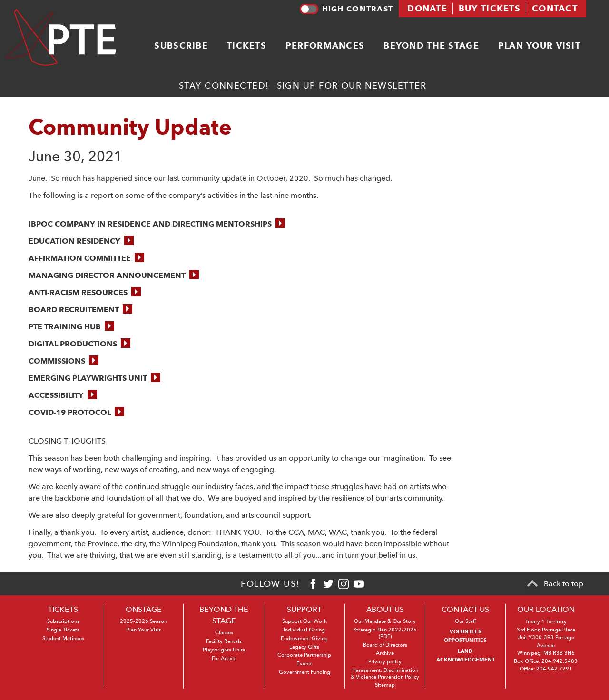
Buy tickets (490, 8)
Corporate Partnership (304, 655)
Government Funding (304, 672)
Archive (385, 653)
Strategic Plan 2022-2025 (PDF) (385, 633)
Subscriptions (63, 621)
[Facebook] (313, 584)
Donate (427, 8)
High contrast (346, 9)
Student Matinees (63, 638)
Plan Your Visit (143, 630)
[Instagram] (344, 584)
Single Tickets (63, 630)
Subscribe (181, 45)
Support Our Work (304, 621)
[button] (157, 224)
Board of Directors (385, 645)
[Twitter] (328, 584)
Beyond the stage (431, 45)
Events (304, 664)
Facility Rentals (224, 641)
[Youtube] (359, 584)
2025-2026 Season (143, 621)
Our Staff (465, 621)
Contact (555, 8)
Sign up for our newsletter (352, 85)
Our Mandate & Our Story (385, 621)
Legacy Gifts (304, 647)
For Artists (224, 658)
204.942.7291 (554, 669)
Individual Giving (304, 630)
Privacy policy (385, 662)
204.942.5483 (560, 661)
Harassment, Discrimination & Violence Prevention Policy (385, 674)
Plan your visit (539, 45)
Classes (224, 633)
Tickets (247, 45)
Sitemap (385, 685)
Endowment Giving (304, 638)
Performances (325, 45)
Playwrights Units (224, 650)
